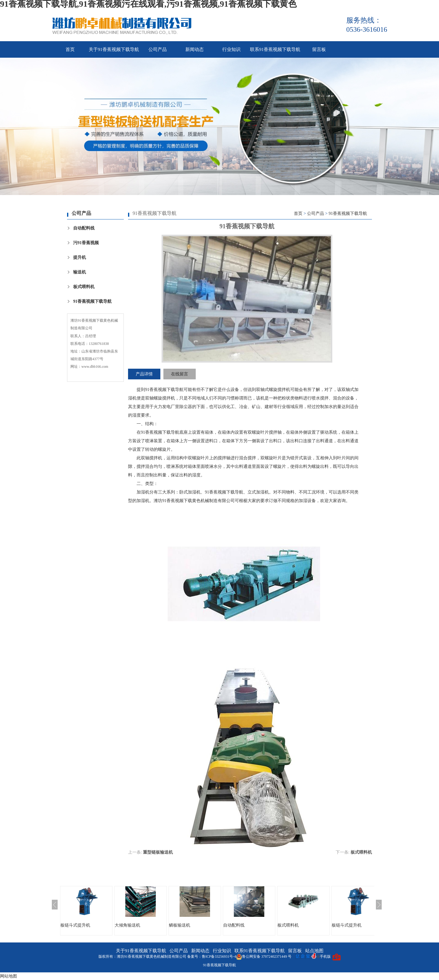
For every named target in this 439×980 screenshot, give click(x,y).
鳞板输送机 (180, 925)
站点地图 (314, 951)
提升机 (80, 257)
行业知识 (231, 49)
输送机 (80, 272)
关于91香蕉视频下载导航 (114, 49)
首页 (70, 49)
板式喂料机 (84, 287)
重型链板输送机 (158, 852)
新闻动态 (195, 49)
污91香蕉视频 (86, 243)
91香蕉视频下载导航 (92, 301)
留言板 (319, 49)
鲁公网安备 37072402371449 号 (264, 956)
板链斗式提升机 (75, 925)
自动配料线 (84, 228)
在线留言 (180, 374)
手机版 (325, 956)
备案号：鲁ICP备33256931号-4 (212, 956)
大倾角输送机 (127, 925)
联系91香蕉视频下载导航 (275, 49)
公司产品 (158, 49)
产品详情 (144, 374)
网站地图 (9, 976)
